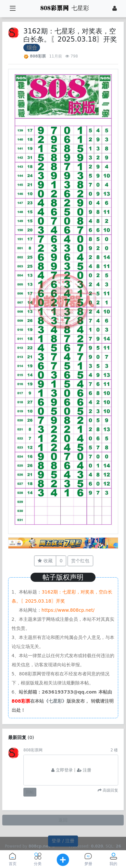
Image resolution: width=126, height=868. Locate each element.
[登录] (115, 8)
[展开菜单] (13, 9)
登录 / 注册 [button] (63, 841)
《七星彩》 (55, 701)
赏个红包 (80, 561)
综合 (32, 48)
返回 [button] (63, 820)
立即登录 (62, 770)
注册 (84, 770)
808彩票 (38, 56)
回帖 (30, 792)
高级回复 (110, 790)
